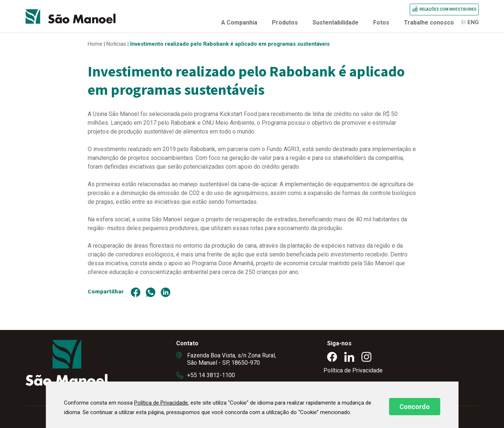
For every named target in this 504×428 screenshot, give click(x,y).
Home (95, 44)
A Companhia (239, 22)
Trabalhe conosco (429, 22)
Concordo (415, 407)
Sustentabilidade (336, 22)
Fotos (381, 22)
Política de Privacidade (353, 370)
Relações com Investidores (448, 9)
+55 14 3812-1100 (211, 375)
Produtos (285, 22)
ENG (473, 22)
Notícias (116, 44)
